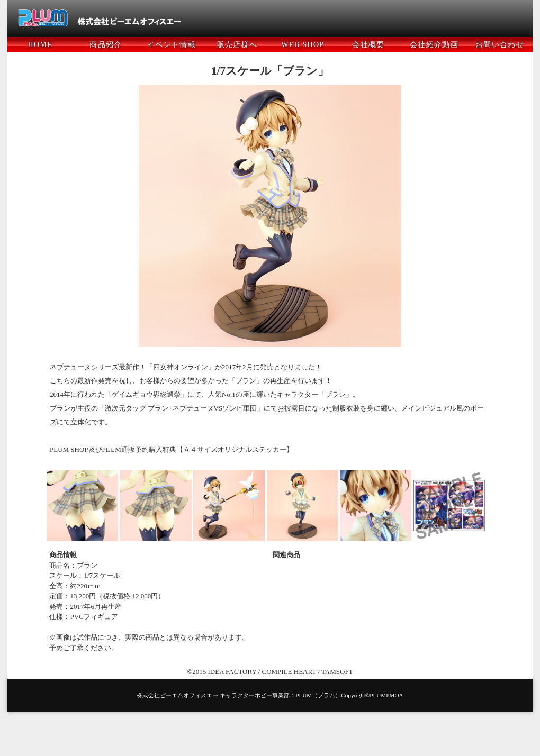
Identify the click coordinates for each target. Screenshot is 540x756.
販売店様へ (237, 45)
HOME (40, 45)
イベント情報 (172, 45)
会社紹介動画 (434, 45)
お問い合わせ (500, 45)
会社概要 (368, 45)
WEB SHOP (303, 45)
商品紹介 (106, 45)
